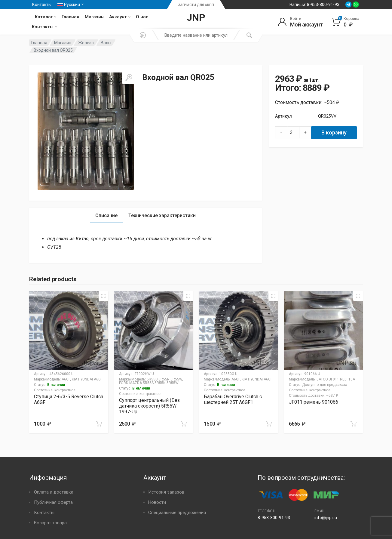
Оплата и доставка (54, 492)
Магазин (94, 17)
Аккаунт (120, 17)
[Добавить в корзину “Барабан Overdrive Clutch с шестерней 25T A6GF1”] (269, 424)
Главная (70, 17)
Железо (86, 43)
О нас (142, 17)
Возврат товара (50, 523)
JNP (196, 17)
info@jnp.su (326, 518)
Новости (157, 502)
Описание (106, 216)
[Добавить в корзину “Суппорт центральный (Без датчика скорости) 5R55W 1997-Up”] (184, 424)
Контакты (42, 5)
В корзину (334, 132)
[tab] (106, 216)
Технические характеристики (162, 216)
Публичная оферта (53, 502)
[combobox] (196, 35)
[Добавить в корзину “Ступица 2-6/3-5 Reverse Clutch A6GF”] (99, 424)
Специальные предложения (177, 513)
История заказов (166, 492)
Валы (106, 43)
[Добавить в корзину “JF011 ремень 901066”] (354, 424)
